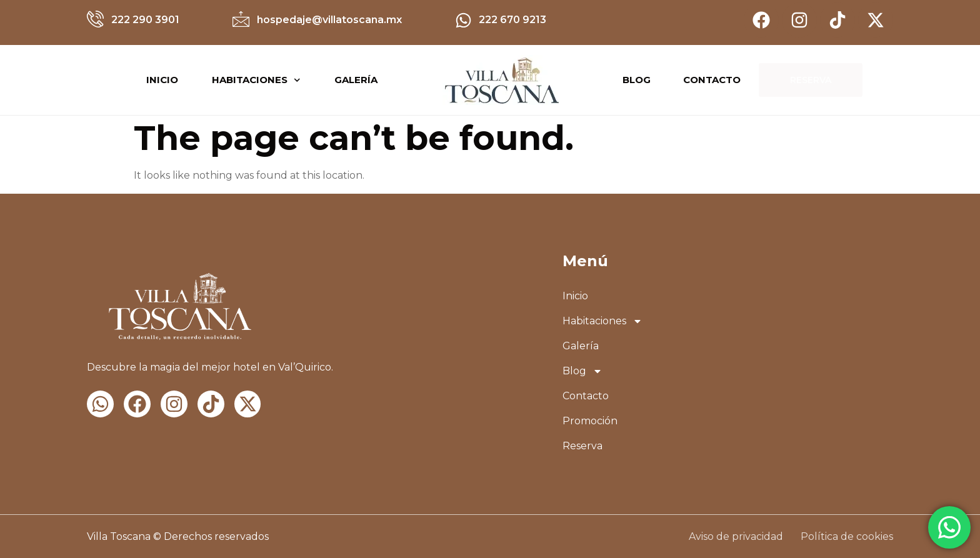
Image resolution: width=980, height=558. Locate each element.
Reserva (582, 446)
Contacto (586, 396)
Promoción (590, 421)
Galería (356, 80)
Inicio (162, 80)
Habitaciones (256, 80)
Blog (582, 371)
